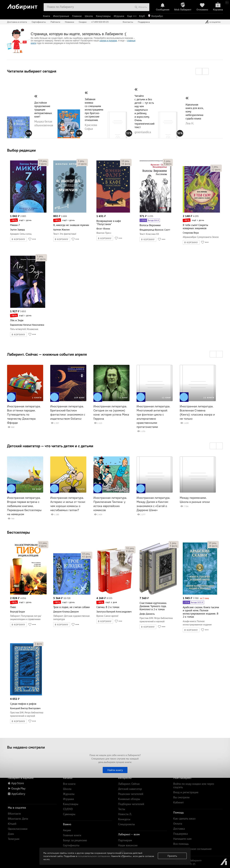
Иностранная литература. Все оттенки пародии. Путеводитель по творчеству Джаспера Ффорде (24, 415)
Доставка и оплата (17, 22)
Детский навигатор (130, 789)
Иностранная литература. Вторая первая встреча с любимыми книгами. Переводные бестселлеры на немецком (24, 506)
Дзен (11, 834)
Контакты (128, 22)
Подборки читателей (131, 804)
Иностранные (61, 16)
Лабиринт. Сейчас (129, 784)
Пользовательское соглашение (192, 849)
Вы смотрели (181, 797)
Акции (67, 830)
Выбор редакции (21, 150)
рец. (43, 161)
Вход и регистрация (186, 792)
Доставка (179, 829)
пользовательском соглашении (94, 856)
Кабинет (178, 802)
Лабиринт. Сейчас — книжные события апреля (47, 354)
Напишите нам (182, 839)
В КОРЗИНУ (18, 239)
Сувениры (69, 814)
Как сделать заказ (184, 818)
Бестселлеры (19, 532)
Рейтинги (55, 22)
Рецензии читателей (131, 794)
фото (43, 164)
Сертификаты (39, 22)
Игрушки (119, 16)
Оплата (178, 824)
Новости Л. (125, 814)
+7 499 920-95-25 (100, 22)
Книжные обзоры (129, 799)
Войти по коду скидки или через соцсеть (194, 785)
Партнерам (125, 840)
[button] (199, 71)
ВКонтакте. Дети (18, 819)
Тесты (122, 809)
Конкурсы (124, 819)
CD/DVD (68, 809)
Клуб (142, 16)
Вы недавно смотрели (26, 747)
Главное (77, 16)
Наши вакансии (128, 845)
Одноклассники (18, 829)
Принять (172, 856)
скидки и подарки (108, 41)
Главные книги (72, 835)
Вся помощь (181, 844)
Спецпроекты (126, 824)
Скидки (83, 22)
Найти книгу (115, 770)
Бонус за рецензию (75, 840)
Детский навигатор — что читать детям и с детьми (50, 446)
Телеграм (14, 839)
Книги (46, 16)
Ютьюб (12, 824)
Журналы (69, 794)
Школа (89, 16)
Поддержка (144, 22)
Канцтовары (103, 16)
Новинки (69, 22)
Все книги (69, 784)
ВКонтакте (14, 814)
